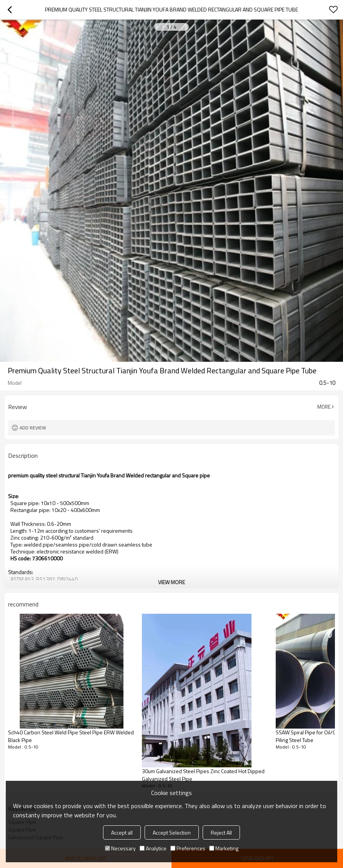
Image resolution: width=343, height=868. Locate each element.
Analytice (153, 848)
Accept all (122, 832)
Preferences (188, 848)
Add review (33, 428)
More (324, 407)
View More (171, 582)
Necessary (120, 848)
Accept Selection (172, 832)
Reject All (221, 832)
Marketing (224, 848)
